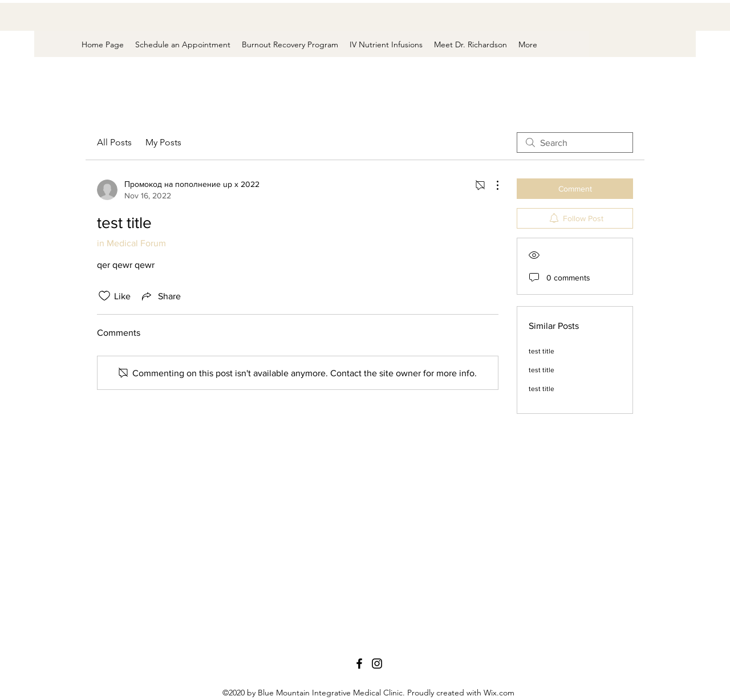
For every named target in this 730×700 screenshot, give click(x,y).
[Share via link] (160, 296)
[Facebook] (359, 664)
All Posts (114, 142)
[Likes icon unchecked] (104, 296)
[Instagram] (377, 664)
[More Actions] (492, 185)
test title (542, 351)
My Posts (163, 142)
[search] (575, 143)
